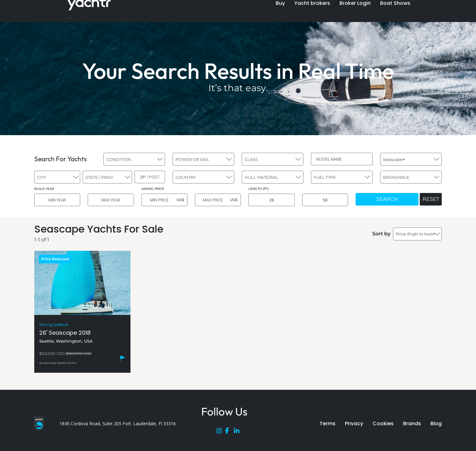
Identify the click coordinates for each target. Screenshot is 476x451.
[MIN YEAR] (57, 200)
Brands (412, 423)
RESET (431, 199)
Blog (436, 423)
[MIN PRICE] (164, 200)
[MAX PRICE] (218, 200)
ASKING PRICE (153, 189)
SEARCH (387, 199)
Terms (327, 423)
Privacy (354, 423)
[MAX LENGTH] (325, 200)
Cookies (383, 423)
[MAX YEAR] (111, 200)
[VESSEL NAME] (342, 159)
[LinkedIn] (238, 432)
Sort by (381, 234)
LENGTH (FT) (258, 189)
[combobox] (134, 159)
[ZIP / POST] (150, 177)
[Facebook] (230, 432)
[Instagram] (221, 432)
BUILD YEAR (44, 189)
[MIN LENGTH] (271, 200)
